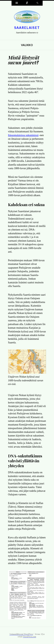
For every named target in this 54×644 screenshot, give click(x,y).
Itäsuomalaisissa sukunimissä (23, 135)
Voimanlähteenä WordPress (21, 634)
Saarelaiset (27, 28)
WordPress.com (30, 637)
